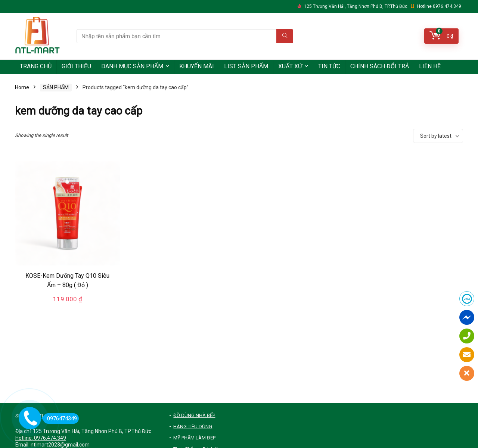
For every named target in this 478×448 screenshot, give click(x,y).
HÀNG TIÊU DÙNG (193, 427)
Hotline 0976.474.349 (439, 6)
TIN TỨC (329, 66)
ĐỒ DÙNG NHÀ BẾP (194, 415)
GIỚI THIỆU (76, 66)
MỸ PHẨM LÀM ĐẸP (194, 438)
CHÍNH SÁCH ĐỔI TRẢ (380, 66)
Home (22, 87)
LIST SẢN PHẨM (246, 66)
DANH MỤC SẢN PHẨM (132, 66)
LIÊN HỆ (430, 66)
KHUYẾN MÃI (197, 66)
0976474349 (60, 419)
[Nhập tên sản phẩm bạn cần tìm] (285, 36)
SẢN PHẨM (56, 87)
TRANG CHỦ (36, 66)
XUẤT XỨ (290, 66)
